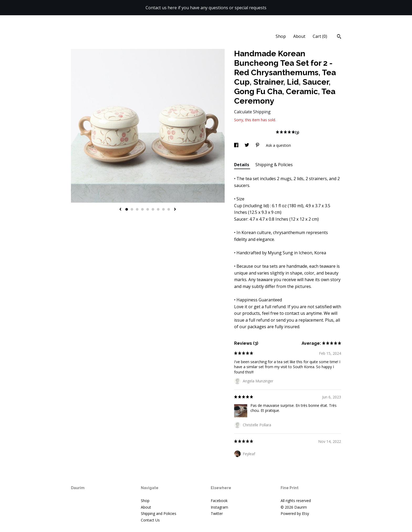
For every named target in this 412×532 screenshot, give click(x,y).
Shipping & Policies (274, 165)
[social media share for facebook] (237, 145)
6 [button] (153, 209)
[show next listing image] (175, 210)
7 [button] (158, 209)
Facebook (219, 501)
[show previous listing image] (120, 210)
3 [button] (137, 209)
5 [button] (148, 209)
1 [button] (127, 209)
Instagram (219, 507)
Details (242, 165)
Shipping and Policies (159, 513)
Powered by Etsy (295, 513)
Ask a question (278, 145)
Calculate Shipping (252, 112)
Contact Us (150, 520)
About (299, 36)
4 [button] (142, 209)
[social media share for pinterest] (258, 145)
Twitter (217, 513)
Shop (281, 36)
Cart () (320, 36)
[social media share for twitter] (247, 145)
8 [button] (163, 209)
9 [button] (169, 209)
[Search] (339, 37)
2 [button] (132, 209)
